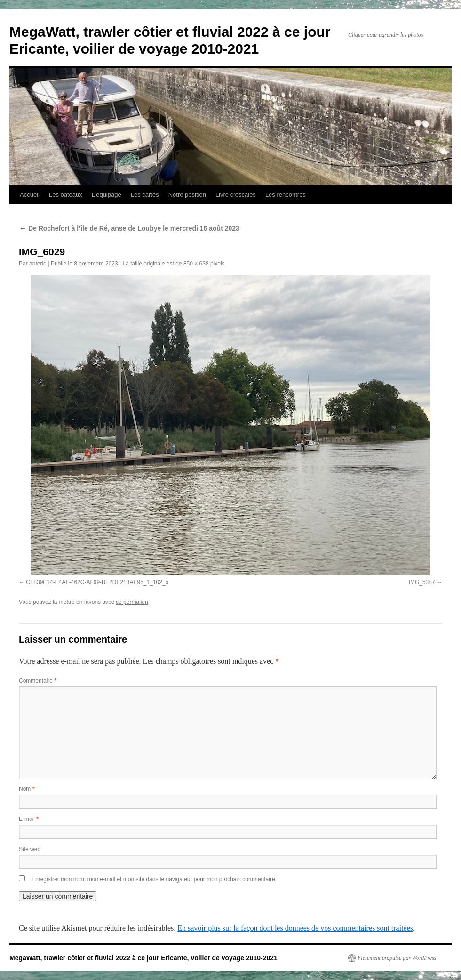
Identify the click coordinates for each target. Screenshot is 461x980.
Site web (30, 849)
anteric (38, 264)
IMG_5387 (422, 582)
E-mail (29, 819)
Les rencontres (286, 195)
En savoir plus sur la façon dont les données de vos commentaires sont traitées (295, 928)
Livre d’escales (236, 195)
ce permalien (132, 602)
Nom (27, 789)
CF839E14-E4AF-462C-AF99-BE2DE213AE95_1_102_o (97, 582)
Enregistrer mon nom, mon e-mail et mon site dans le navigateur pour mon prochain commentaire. (154, 879)
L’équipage (107, 195)
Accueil (30, 195)
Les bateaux (66, 195)
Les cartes (145, 195)
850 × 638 (196, 264)
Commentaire (38, 681)
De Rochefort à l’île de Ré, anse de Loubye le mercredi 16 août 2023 (129, 228)
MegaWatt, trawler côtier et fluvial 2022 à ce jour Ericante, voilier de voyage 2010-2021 (143, 958)
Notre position (187, 195)
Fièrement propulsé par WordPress (397, 958)
